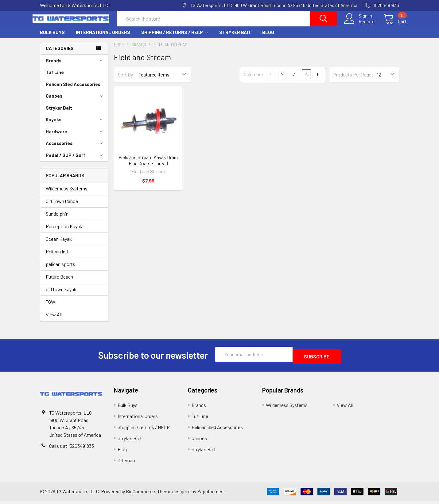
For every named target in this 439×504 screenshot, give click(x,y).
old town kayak (61, 295)
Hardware (75, 137)
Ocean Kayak (59, 244)
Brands (75, 66)
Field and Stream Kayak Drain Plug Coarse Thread (148, 166)
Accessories (75, 149)
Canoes (75, 101)
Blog (268, 38)
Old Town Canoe (62, 207)
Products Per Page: (353, 80)
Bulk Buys (52, 38)
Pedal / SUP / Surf (75, 161)
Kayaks (75, 125)
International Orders (103, 38)
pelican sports (60, 270)
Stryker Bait (235, 38)
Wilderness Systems (67, 194)
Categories (60, 54)
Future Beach (59, 282)
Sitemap (126, 464)
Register (360, 25)
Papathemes (210, 495)
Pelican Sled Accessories (73, 90)
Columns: (254, 80)
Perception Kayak (64, 232)
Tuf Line (55, 78)
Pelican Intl (57, 257)
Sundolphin (57, 219)
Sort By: (126, 80)
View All (54, 320)
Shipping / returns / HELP (175, 38)
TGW (51, 307)
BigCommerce (140, 495)
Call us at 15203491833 (72, 449)
